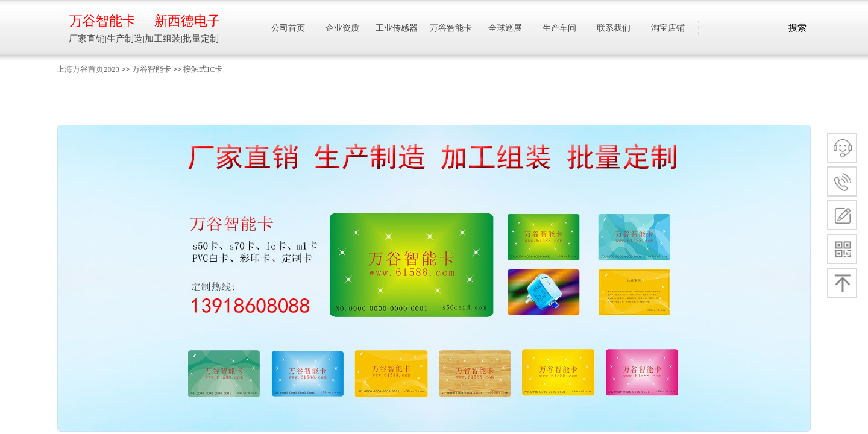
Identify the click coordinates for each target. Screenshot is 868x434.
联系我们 (614, 28)
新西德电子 (187, 21)
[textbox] (741, 28)
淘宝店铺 (668, 28)
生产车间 (559, 28)
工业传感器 (397, 28)
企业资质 (342, 28)
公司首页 (288, 28)
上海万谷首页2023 (88, 69)
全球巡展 (505, 28)
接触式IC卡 (203, 69)
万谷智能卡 (152, 69)
